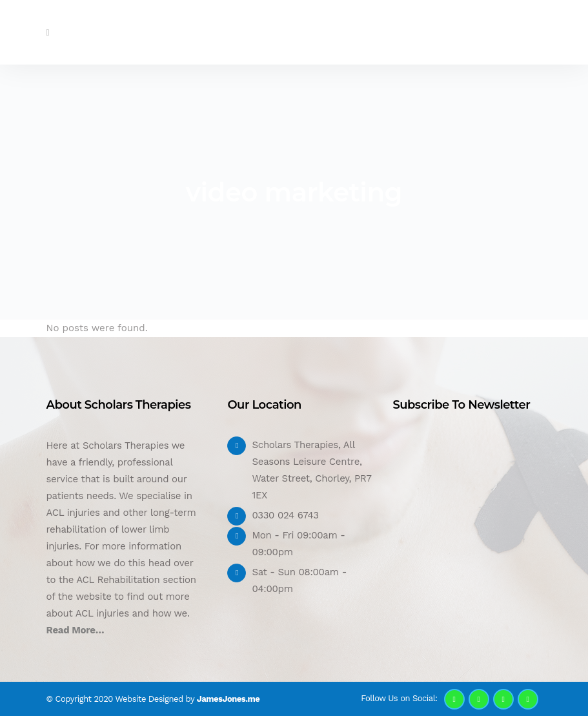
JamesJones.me (228, 699)
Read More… (76, 630)
